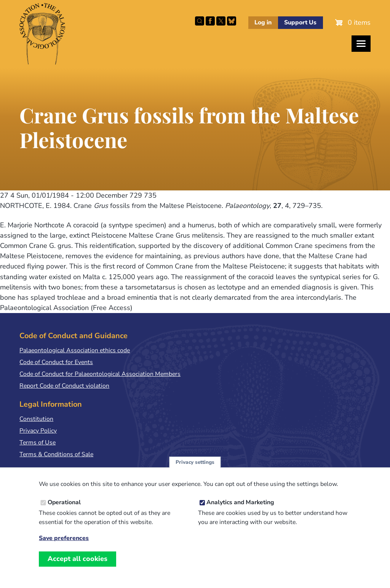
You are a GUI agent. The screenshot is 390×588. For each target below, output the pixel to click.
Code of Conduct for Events (56, 362)
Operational (64, 502)
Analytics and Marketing (240, 502)
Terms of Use (38, 443)
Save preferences (64, 538)
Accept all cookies (78, 559)
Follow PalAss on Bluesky (232, 21)
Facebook (210, 21)
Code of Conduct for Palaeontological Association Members (100, 374)
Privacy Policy (38, 431)
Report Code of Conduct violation (64, 386)
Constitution (36, 419)
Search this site (200, 21)
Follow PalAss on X (221, 21)
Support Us (300, 22)
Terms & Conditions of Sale (56, 454)
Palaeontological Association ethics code (75, 350)
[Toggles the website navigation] (361, 44)
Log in (263, 22)
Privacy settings (195, 462)
